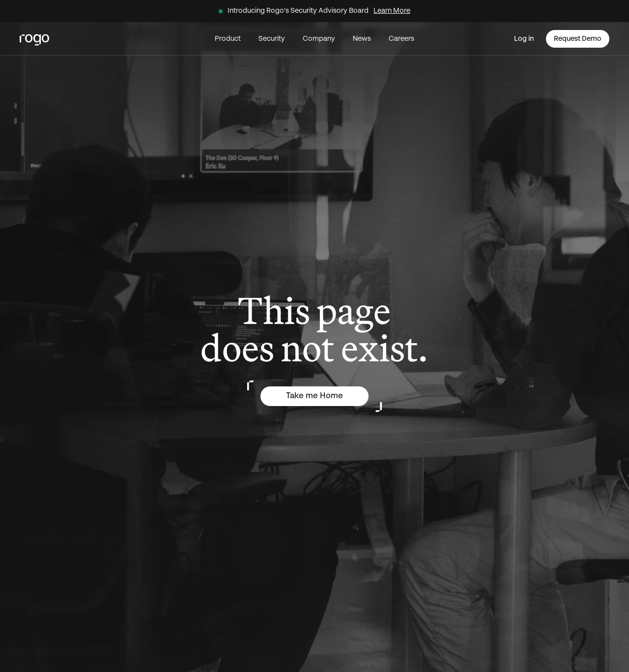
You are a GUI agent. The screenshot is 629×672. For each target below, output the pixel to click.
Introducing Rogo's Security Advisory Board (298, 11)
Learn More (392, 11)
